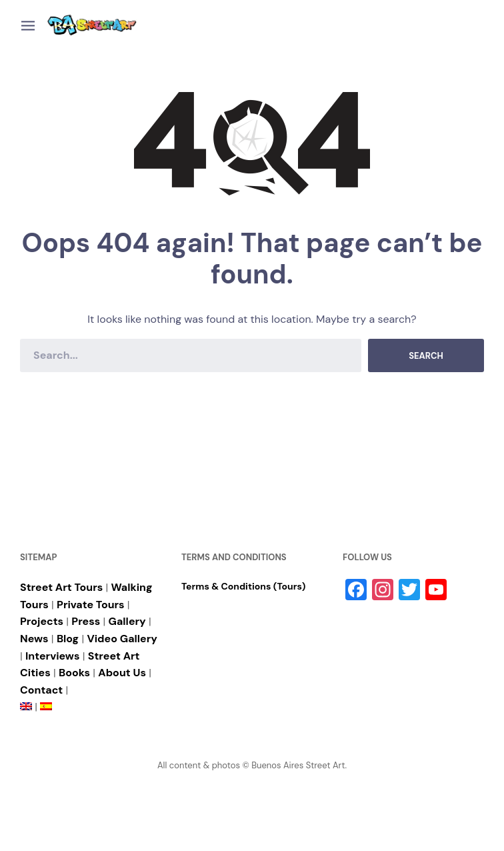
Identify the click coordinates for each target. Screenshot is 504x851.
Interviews (53, 656)
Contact (41, 690)
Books (74, 673)
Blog (68, 639)
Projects (42, 621)
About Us (122, 673)
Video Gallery (122, 639)
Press (86, 621)
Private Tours (91, 605)
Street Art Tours (61, 587)
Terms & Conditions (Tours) (243, 586)
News (34, 639)
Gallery (127, 621)
